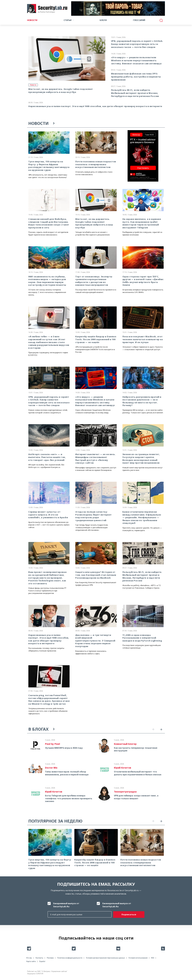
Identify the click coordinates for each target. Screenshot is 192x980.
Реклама (50, 958)
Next (161, 729)
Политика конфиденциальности (70, 958)
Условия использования (138, 958)
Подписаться (129, 914)
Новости (32, 20)
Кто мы (29, 958)
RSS (153, 958)
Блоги (103, 20)
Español (42, 961)
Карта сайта (31, 961)
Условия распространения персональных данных (105, 958)
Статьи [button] (67, 20)
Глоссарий (139, 20)
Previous (153, 729)
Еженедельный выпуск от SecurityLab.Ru (117, 905)
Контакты (39, 958)
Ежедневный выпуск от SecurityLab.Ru (66, 905)
